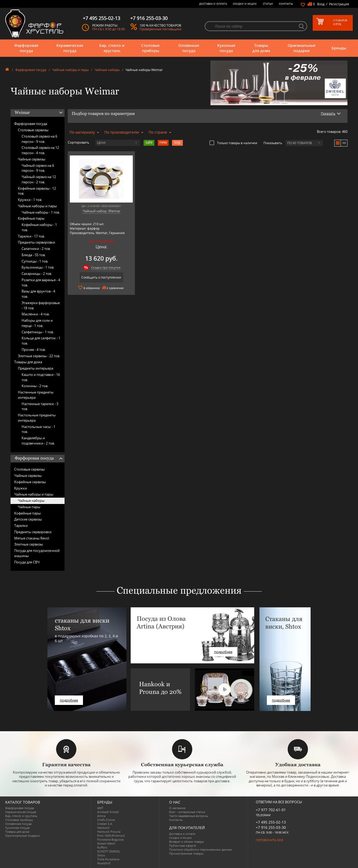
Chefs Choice (106, 820)
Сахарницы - (37, 274)
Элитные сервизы (29, 544)
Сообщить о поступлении (101, 277)
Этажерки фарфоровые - (41, 305)
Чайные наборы (107, 70)
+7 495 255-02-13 (271, 822)
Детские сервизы (28, 519)
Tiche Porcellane (108, 859)
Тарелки (21, 526)
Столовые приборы (150, 48)
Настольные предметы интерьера (37, 418)
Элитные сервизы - (39, 356)
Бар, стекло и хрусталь (112, 48)
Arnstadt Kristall (108, 812)
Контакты (286, 4)
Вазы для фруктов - (38, 294)
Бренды (339, 48)
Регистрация (339, 4)
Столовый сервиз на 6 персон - (39, 139)
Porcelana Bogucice (110, 839)
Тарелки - (31, 236)
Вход (321, 4)
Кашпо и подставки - (41, 377)
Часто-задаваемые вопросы (189, 816)
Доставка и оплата (213, 4)
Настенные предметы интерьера (36, 395)
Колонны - (35, 386)
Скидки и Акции (245, 4)
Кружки (21, 488)
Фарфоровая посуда (26, 48)
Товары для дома (261, 48)
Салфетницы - (38, 332)
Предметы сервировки (36, 242)
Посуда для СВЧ (27, 562)
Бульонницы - (38, 267)
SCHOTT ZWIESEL (109, 851)
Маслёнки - (36, 314)
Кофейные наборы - (39, 227)
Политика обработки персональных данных (201, 849)
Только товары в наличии (233, 143)
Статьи (268, 4)
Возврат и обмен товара (186, 842)
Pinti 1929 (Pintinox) (111, 836)
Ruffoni (102, 847)
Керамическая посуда (70, 48)
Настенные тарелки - (40, 406)
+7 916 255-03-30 (271, 827)
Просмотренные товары (186, 853)
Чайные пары (29, 507)
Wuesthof (104, 863)
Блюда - (34, 255)
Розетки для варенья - (41, 282)
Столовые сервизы (33, 130)
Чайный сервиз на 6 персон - (38, 168)
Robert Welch (106, 843)
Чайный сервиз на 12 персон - (39, 179)
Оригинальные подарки (302, 48)
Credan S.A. (105, 824)
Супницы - (35, 261)
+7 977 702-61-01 (271, 810)
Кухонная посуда (226, 48)
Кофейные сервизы (30, 482)
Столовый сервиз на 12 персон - (40, 150)
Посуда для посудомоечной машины (37, 553)
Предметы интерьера (36, 368)
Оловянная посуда (189, 48)
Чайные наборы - (41, 212)
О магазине (177, 808)
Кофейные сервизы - (37, 191)
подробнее (69, 700)
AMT (100, 808)
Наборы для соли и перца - (37, 323)
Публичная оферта (183, 846)
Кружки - (30, 200)
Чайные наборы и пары (70, 70)
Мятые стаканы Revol (32, 538)
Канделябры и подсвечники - (38, 441)
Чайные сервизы (32, 159)
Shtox (101, 855)
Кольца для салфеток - (41, 341)
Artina (101, 816)
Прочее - (34, 350)
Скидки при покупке (106, 267)
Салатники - (36, 249)
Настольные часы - (38, 429)
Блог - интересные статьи (187, 812)
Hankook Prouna (109, 832)
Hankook (103, 828)
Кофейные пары (31, 218)
